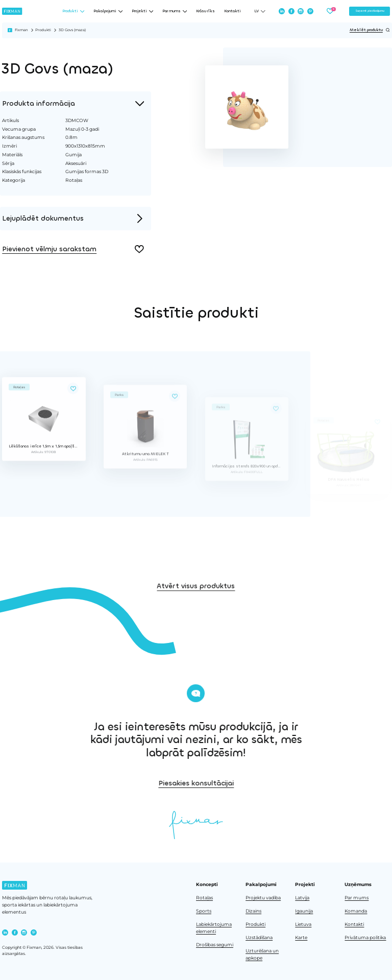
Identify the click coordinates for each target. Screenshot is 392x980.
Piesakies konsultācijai (253, 783)
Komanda (356, 911)
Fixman (21, 30)
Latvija (302, 898)
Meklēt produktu (370, 30)
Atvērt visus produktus (196, 605)
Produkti (43, 30)
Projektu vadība (263, 898)
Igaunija (304, 911)
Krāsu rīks (205, 11)
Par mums (357, 898)
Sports (204, 911)
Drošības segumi (215, 945)
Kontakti (232, 11)
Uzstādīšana (259, 938)
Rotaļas (204, 898)
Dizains (253, 911)
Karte (301, 938)
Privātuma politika (365, 938)
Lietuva (303, 924)
